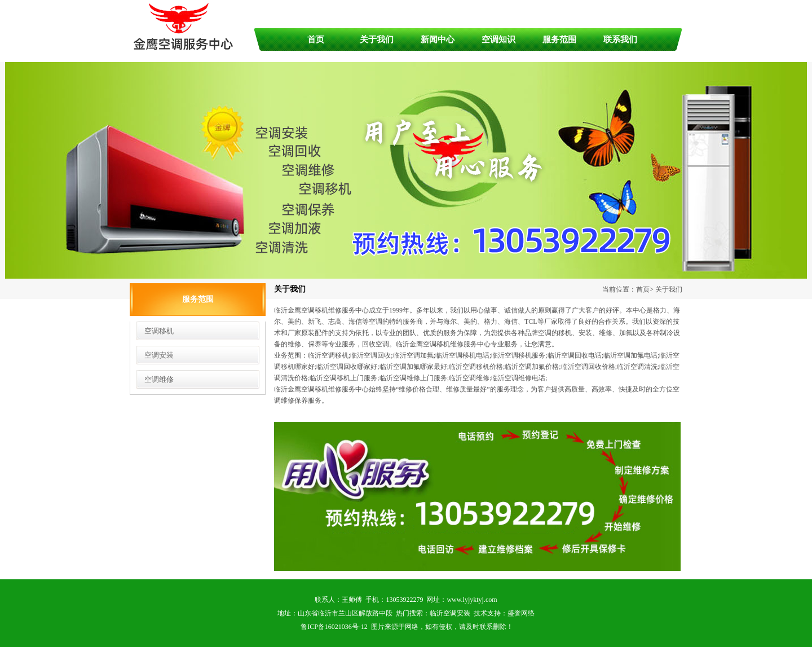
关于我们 (377, 39)
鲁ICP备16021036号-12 (334, 627)
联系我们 (620, 39)
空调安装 (159, 355)
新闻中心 (438, 39)
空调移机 (159, 331)
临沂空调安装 (450, 613)
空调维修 (159, 379)
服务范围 (559, 39)
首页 (316, 39)
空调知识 (498, 39)
